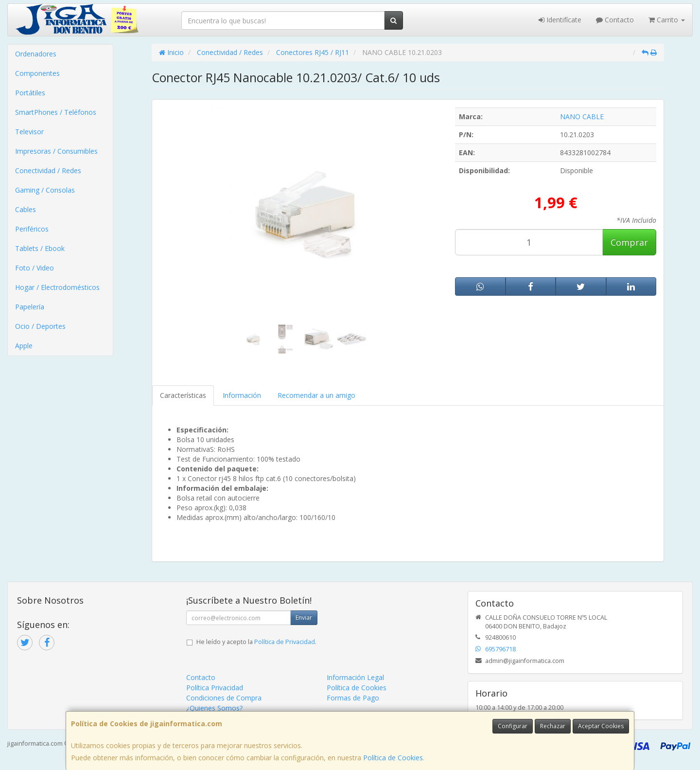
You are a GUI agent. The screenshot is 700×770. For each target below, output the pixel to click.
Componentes (37, 73)
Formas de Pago (353, 698)
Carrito (667, 20)
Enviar (304, 618)
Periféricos (32, 229)
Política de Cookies (393, 758)
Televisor (29, 132)
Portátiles (30, 93)
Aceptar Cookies (601, 726)
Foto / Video (35, 268)
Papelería (30, 307)
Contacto (615, 20)
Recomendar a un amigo (316, 395)
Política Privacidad (215, 688)
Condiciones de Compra (224, 698)
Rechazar (553, 726)
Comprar (629, 242)
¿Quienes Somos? (214, 708)
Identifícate (560, 20)
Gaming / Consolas (45, 190)
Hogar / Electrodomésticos (57, 287)
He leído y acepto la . (256, 642)
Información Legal (355, 677)
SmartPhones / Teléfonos (56, 112)
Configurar (513, 726)
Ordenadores (36, 54)
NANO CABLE (582, 116)
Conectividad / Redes (48, 170)
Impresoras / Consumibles (56, 151)
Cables (26, 209)
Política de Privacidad (285, 642)
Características (183, 395)
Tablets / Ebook (40, 248)
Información (242, 395)
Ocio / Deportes (40, 326)
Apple (24, 346)
